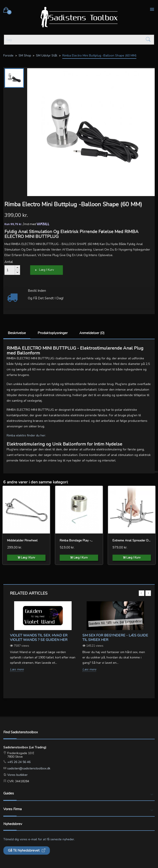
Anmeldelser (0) (92, 333)
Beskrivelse (17, 333)
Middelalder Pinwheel (22, 540)
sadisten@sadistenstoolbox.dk (28, 768)
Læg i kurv (47, 270)
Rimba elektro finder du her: (26, 435)
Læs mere (17, 670)
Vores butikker (17, 775)
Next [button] (148, 593)
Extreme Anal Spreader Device (132, 540)
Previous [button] (142, 593)
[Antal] (10, 270)
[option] (43, 640)
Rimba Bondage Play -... (76, 540)
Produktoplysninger (53, 333)
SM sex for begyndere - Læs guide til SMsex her (115, 638)
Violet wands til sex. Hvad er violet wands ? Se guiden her (39, 638)
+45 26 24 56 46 (18, 762)
